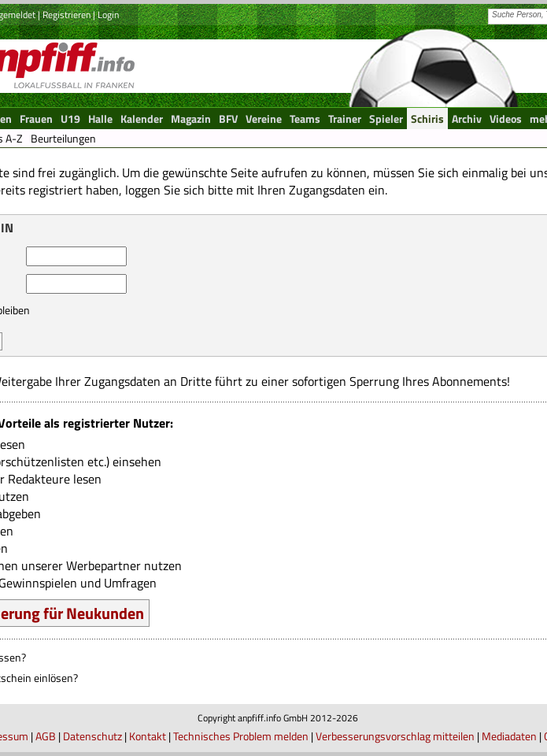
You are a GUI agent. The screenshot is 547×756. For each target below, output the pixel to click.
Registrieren (67, 15)
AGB (46, 736)
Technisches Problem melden (241, 736)
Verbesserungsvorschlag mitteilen (395, 736)
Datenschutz (92, 736)
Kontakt (148, 736)
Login (108, 15)
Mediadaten (509, 736)
